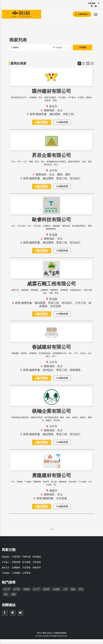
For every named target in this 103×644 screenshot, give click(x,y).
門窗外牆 (26, 561)
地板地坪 (37, 572)
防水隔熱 (26, 567)
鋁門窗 (17, 594)
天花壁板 (26, 572)
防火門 (37, 594)
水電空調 (16, 561)
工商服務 (16, 578)
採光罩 (7, 594)
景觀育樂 (16, 567)
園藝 (73, 594)
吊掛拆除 (37, 567)
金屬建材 (16, 572)
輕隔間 (46, 594)
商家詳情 (62, 123)
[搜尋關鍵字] (30, 47)
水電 (65, 594)
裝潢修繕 (37, 561)
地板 (6, 599)
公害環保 (26, 578)
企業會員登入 (82, 14)
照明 (81, 594)
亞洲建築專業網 (60, 638)
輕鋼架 (27, 594)
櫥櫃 (14, 599)
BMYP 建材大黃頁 (44, 638)
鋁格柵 (56, 594)
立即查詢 (83, 47)
